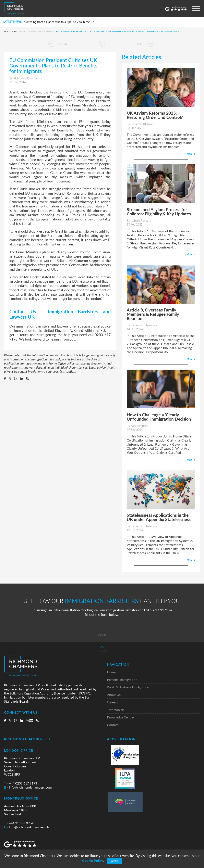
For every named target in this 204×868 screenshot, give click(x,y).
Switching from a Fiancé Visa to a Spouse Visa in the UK (59, 22)
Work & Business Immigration (128, 687)
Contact (113, 725)
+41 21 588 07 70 (19, 823)
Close (115, 861)
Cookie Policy (93, 861)
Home (22, 31)
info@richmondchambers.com (28, 787)
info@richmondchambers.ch (27, 827)
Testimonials (116, 710)
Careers (112, 702)
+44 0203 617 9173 (21, 783)
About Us (114, 695)
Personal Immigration (122, 680)
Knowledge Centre (41, 31)
